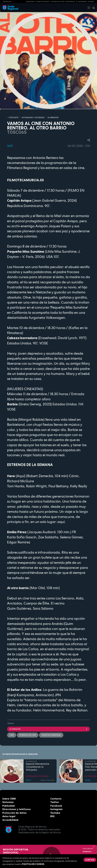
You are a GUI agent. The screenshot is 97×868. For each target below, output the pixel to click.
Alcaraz (91, 2)
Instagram (56, 809)
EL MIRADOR (53, 117)
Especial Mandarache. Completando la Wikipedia (38, 767)
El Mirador (48, 729)
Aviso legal (9, 816)
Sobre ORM (9, 799)
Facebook (56, 806)
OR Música (88, 852)
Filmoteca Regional (51, 735)
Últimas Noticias (58, 2)
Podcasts (14, 117)
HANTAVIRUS (30, 2)
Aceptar (90, 860)
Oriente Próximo (43, 2)
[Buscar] (93, 8)
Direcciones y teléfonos (17, 809)
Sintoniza (8, 802)
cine (12, 735)
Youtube (55, 813)
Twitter (55, 802)
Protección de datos (14, 813)
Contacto (56, 799)
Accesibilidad (10, 820)
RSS (52, 816)
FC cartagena (81, 2)
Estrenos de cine (28, 735)
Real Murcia (70, 2)
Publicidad (8, 806)
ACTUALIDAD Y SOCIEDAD (33, 117)
